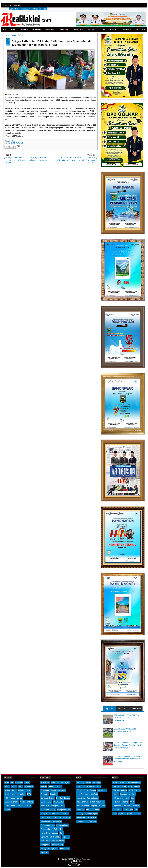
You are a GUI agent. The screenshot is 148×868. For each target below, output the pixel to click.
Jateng (14, 786)
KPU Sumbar (118, 798)
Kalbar (7, 790)
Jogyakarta (29, 786)
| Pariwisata (61, 30)
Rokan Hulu (45, 833)
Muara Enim (46, 821)
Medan (96, 810)
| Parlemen (34, 30)
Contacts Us (15, 9)
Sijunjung (44, 837)
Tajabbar (66, 837)
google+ (140, 5)
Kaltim (28, 790)
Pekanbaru (81, 817)
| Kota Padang (139, 30)
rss (144, 5)
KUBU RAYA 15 (17, 143)
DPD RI (122, 782)
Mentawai (57, 817)
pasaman (44, 852)
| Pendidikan (124, 30)
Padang (80, 814)
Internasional (125, 794)
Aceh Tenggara (57, 782)
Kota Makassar (92, 798)
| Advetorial (47, 30)
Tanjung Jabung (58, 841)
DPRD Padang (134, 786)
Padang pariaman (48, 825)
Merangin (67, 817)
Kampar (44, 814)
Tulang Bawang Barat (49, 849)
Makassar (81, 810)
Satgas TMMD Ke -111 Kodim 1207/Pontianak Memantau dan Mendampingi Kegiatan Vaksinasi (53, 43)
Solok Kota (92, 821)
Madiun (102, 806)
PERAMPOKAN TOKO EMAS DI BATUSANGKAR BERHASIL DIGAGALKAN (127, 718)
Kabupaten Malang (48, 810)
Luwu (43, 817)
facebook (136, 5)
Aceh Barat (45, 782)
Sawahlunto (81, 821)
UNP (115, 814)
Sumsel (28, 806)
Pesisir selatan (47, 829)
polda (138, 814)
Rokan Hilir (58, 829)
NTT (6, 798)
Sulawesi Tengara (12, 802)
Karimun (52, 814)
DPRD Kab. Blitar (120, 786)
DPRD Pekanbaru (120, 790)
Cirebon (80, 786)
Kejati (127, 798)
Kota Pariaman (83, 802)
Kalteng (21, 790)
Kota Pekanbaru (83, 806)
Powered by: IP (74, 865)
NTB (29, 794)
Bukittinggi (97, 782)
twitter (132, 5)
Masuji (49, 817)
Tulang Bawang (57, 845)
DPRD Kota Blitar (133, 782)
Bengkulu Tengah (63, 798)
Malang (89, 810)
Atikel (115, 782)
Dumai (79, 790)
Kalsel (14, 790)
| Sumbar (89, 30)
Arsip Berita (123, 709)
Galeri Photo (136, 709)
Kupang (94, 806)
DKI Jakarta (89, 786)
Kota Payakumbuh (97, 802)
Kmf (133, 798)
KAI (133, 794)
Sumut (7, 810)
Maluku (23, 794)
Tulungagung (64, 849)
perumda (131, 814)
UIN (136, 810)
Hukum (116, 794)
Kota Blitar (81, 798)
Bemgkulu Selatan (58, 790)
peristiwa (122, 814)
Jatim (20, 786)
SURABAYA (92, 817)
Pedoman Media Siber (30, 9)
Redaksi (43, 9)
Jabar (27, 782)
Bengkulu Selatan (48, 798)
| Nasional (21, 30)
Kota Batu (94, 794)
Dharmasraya (59, 802)
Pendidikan (117, 810)
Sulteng (30, 802)
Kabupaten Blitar (58, 806)
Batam (58, 786)
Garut (86, 790)
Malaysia (116, 802)
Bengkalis (45, 794)
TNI (131, 810)
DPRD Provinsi (134, 790)
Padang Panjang (91, 814)
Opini (132, 802)
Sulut (13, 806)
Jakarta (93, 790)
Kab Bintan (45, 806)
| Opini (100, 30)
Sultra (7, 806)
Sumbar (20, 806)
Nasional (125, 802)
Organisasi (117, 806)
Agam (67, 782)
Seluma (55, 833)
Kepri (7, 794)
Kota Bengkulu (83, 794)
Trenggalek (45, 845)
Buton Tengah (46, 802)
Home (10, 30)
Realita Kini (63, 859)
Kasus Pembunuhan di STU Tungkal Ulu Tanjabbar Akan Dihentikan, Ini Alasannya (128, 759)
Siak (61, 833)
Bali (12, 782)
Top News (109, 709)
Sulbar (23, 802)
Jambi (7, 786)
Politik (126, 810)
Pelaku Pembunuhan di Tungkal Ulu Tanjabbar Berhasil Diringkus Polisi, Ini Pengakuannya (128, 745)
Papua (13, 798)
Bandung (80, 782)
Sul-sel (20, 798)
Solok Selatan (55, 837)
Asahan (44, 786)
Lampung (14, 794)
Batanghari (45, 790)
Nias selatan (57, 821)
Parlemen (135, 806)
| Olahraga (111, 30)
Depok (98, 786)
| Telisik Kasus (75, 30)
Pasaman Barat (62, 825)
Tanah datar (45, 841)
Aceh (7, 782)
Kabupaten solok (64, 810)
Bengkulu (19, 782)
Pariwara (127, 806)
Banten (51, 786)
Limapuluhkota (63, 814)
